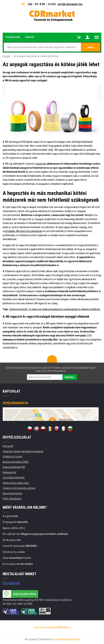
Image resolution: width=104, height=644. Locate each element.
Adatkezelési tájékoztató (16, 483)
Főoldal (6, 56)
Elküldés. (70, 377)
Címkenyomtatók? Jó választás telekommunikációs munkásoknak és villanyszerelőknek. (55, 309)
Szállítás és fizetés (13, 457)
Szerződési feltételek (14, 478)
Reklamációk (9, 472)
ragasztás (41, 164)
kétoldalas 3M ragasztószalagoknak (23, 231)
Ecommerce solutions (45, 627)
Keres (91, 47)
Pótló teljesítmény (12, 499)
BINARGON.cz (64, 627)
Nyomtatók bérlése (13, 493)
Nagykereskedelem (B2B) (16, 462)
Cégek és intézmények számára (19, 488)
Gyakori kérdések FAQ (14, 467)
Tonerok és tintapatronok (66, 639)
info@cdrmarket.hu (70, 4)
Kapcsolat (8, 446)
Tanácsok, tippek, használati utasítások (23, 451)
